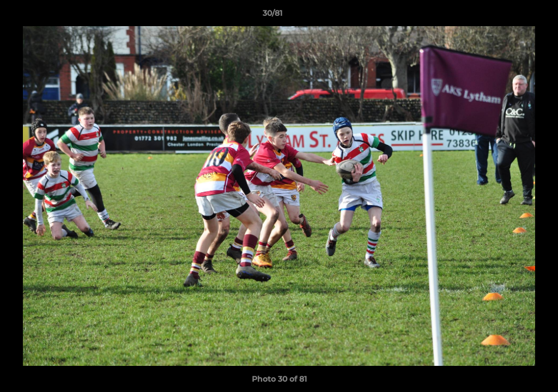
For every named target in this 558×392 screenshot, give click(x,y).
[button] (512, 16)
